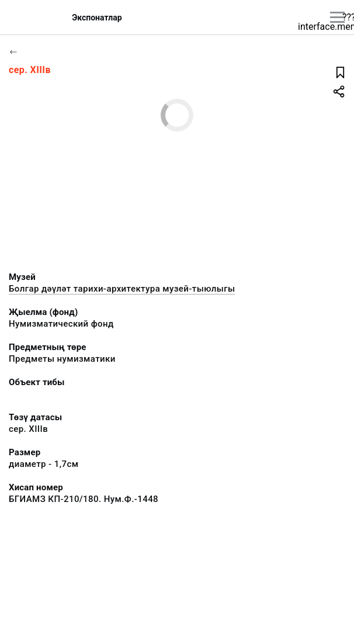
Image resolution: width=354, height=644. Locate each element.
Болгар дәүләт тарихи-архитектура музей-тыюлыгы (122, 289)
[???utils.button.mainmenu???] (337, 17)
